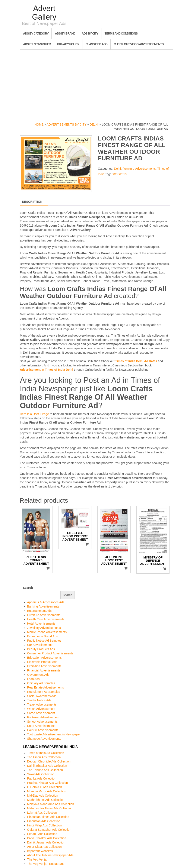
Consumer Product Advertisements (50, 653)
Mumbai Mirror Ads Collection (47, 791)
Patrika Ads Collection (42, 778)
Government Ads (38, 675)
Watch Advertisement (41, 709)
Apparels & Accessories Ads (46, 602)
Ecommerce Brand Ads (42, 636)
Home (39, 124)
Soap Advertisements (41, 726)
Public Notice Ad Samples (44, 641)
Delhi (94, 124)
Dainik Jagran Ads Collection (46, 842)
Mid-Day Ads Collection (43, 796)
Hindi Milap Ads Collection (44, 825)
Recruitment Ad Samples (44, 692)
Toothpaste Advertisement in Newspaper (54, 734)
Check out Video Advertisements (139, 44)
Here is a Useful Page (34, 414)
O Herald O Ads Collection (45, 787)
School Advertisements (42, 722)
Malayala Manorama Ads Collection (50, 804)
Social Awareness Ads (42, 696)
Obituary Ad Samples (41, 683)
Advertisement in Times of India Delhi (46, 370)
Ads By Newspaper (37, 44)
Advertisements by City (67, 124)
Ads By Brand (65, 33)
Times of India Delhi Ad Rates (136, 361)
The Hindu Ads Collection (44, 757)
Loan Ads (33, 679)
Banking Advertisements (43, 606)
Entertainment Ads (39, 611)
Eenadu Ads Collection (42, 834)
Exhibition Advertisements (44, 666)
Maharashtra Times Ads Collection (50, 808)
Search (28, 588)
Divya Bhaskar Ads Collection (47, 838)
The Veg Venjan (38, 859)
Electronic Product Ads (42, 662)
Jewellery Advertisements (44, 628)
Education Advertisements (44, 658)
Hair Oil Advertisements (43, 730)
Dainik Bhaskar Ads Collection (47, 766)
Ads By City (90, 33)
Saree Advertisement (41, 713)
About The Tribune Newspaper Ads (50, 855)
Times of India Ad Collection (46, 753)
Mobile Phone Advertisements (47, 632)
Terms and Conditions (121, 33)
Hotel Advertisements (41, 624)
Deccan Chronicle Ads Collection (49, 761)
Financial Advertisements (44, 670)
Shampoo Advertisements (44, 739)
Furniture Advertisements (139, 169)
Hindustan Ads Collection (44, 821)
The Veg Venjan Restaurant (45, 864)
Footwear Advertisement (43, 717)
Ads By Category (36, 33)
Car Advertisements (40, 645)
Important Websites (40, 851)
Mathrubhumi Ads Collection (46, 800)
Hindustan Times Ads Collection (48, 817)
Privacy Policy (68, 44)
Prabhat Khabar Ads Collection (48, 783)
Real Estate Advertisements (45, 687)
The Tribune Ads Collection (45, 770)
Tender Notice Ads (39, 700)
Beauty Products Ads (41, 649)
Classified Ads (96, 44)
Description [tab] (32, 202)
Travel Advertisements (42, 705)
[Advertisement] (96, 84)
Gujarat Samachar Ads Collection (49, 830)
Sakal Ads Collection (41, 774)
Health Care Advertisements (46, 619)
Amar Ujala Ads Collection (44, 847)
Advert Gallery (44, 13)
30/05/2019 (119, 174)
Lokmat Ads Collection (42, 813)
